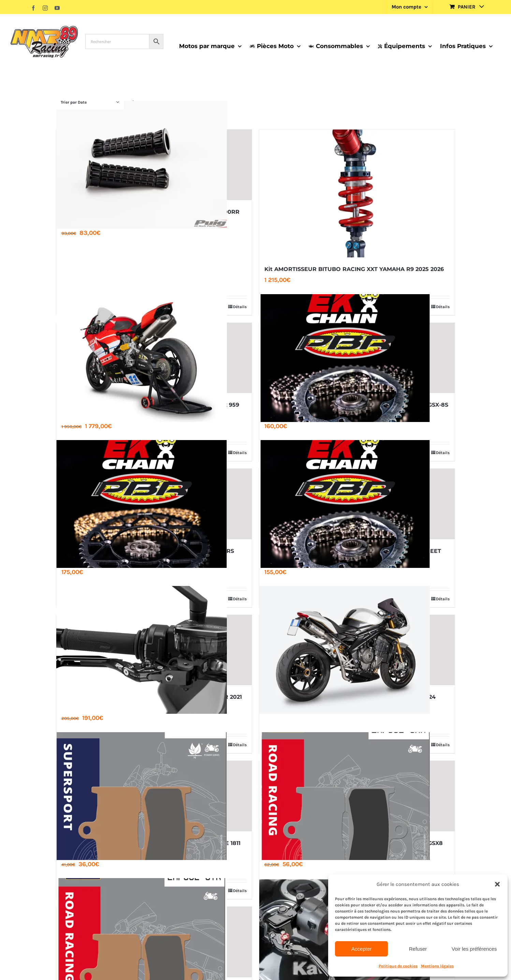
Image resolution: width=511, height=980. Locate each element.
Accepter (361, 949)
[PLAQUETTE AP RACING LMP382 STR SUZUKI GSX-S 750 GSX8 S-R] (154, 942)
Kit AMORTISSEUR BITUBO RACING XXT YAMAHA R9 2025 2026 (354, 269)
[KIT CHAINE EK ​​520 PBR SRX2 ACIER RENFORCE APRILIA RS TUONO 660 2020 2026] (154, 504)
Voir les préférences (474, 949)
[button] (497, 884)
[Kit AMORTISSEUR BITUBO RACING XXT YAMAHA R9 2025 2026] (357, 193)
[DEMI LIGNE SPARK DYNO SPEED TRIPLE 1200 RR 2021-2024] (357, 650)
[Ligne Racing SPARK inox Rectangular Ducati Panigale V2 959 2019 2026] (154, 358)
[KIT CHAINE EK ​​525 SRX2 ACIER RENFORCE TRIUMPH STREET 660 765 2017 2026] (357, 504)
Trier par (74, 102)
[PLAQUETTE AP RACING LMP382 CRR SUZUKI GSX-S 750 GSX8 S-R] (357, 796)
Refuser (418, 949)
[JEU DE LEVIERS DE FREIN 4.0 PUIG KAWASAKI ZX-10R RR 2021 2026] (154, 650)
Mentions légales (437, 966)
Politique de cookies (398, 966)
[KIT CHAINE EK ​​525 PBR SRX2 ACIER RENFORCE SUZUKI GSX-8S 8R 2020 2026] (357, 358)
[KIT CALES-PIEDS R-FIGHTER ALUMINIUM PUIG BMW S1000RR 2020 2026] (154, 165)
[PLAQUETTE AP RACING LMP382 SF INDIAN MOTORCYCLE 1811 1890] (154, 796)
